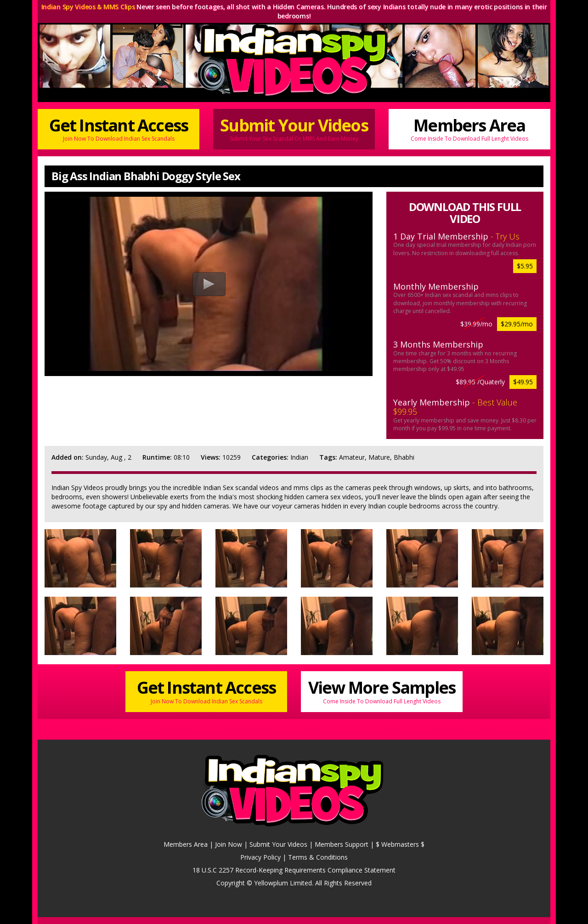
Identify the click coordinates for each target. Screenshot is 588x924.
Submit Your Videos (294, 128)
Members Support (342, 844)
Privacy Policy (260, 857)
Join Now (229, 844)
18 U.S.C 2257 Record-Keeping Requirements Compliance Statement (294, 870)
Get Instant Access (119, 128)
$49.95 (523, 382)
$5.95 (525, 266)
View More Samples (382, 691)
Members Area (469, 128)
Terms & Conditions (318, 857)
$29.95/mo (517, 324)
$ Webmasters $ (400, 844)
